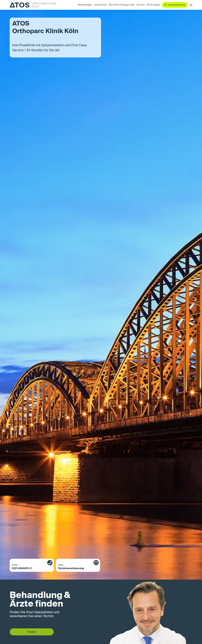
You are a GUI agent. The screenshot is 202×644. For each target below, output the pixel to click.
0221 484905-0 (29, 567)
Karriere (141, 5)
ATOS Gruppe (153, 5)
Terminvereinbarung (75, 567)
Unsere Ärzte (100, 5)
